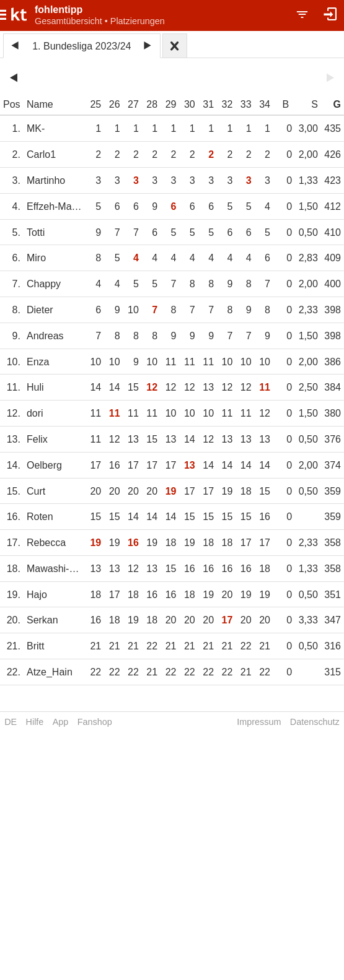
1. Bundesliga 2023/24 (82, 46)
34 (265, 104)
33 (246, 104)
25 (95, 104)
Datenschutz (315, 722)
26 (115, 104)
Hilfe (35, 722)
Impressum (259, 722)
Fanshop (95, 722)
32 (227, 104)
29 (171, 104)
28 (152, 104)
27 (133, 104)
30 (190, 104)
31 (208, 104)
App (61, 722)
